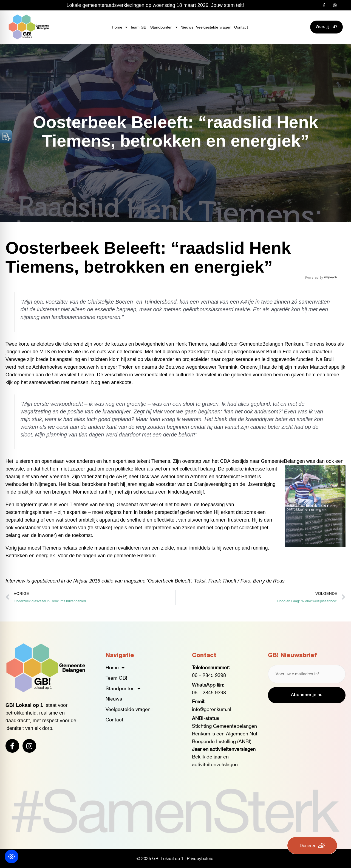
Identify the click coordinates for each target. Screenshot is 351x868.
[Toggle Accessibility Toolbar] (12, 856)
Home (120, 27)
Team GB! (139, 27)
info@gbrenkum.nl (212, 709)
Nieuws (187, 27)
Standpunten (164, 27)
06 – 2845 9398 (209, 675)
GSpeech (330, 277)
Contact (241, 27)
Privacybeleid (200, 858)
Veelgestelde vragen (214, 27)
